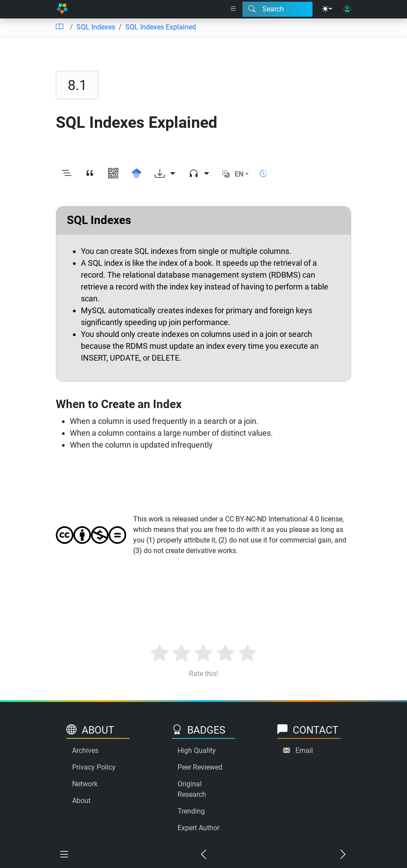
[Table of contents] (59, 27)
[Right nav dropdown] (233, 9)
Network (85, 784)
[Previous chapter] (204, 855)
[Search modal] (278, 9)
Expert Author (198, 828)
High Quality (197, 750)
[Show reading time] (263, 174)
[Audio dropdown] (199, 175)
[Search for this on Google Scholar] (136, 175)
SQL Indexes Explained (161, 27)
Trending (191, 811)
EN (239, 174)
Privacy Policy (94, 767)
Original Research (192, 789)
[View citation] (90, 175)
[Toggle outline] (67, 175)
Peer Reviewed (200, 767)
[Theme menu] (327, 9)
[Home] (62, 9)
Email (304, 750)
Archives (85, 750)
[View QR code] (113, 175)
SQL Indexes (96, 27)
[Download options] (165, 175)
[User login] (347, 9)
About (81, 801)
